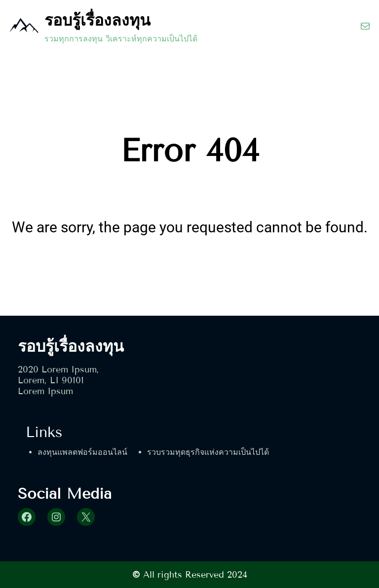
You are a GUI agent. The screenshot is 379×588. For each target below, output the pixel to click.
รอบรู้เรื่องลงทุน (97, 20)
